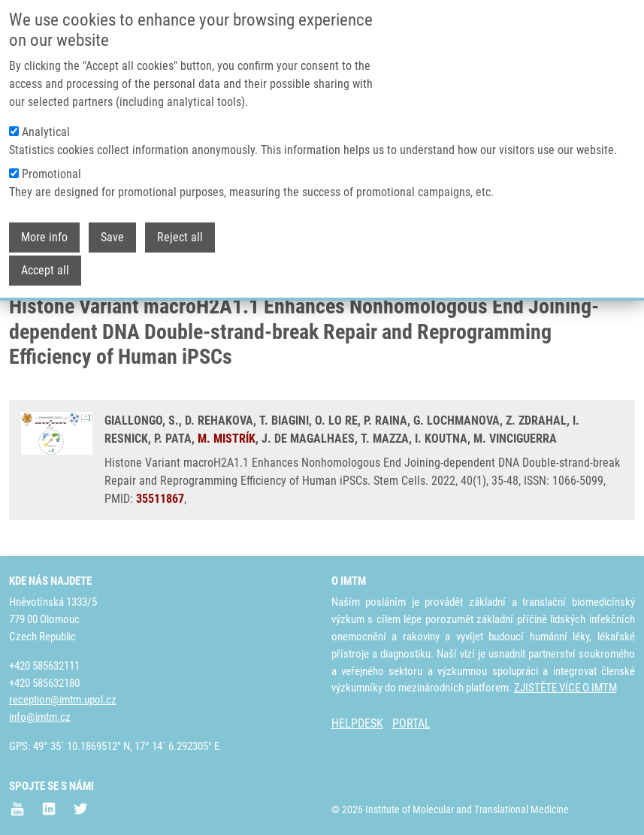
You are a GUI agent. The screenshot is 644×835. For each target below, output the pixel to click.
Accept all (45, 255)
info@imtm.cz (40, 717)
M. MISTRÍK (227, 439)
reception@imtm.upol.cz (63, 700)
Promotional (51, 159)
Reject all (180, 222)
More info (44, 222)
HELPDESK (357, 723)
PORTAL (411, 723)
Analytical (46, 117)
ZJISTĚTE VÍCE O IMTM (565, 688)
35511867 (160, 499)
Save (112, 222)
